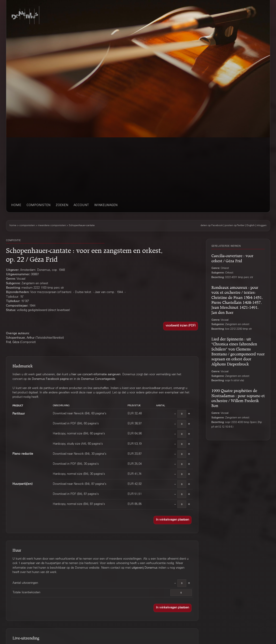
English (251, 226)
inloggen (262, 226)
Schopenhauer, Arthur (20, 338)
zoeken (62, 205)
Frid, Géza (13, 342)
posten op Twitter (235, 226)
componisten (39, 205)
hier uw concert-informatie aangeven (96, 375)
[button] (181, 326)
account (81, 205)
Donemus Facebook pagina (50, 379)
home (16, 205)
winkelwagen (106, 205)
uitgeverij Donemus (145, 568)
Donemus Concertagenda (98, 379)
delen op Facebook (212, 226)
